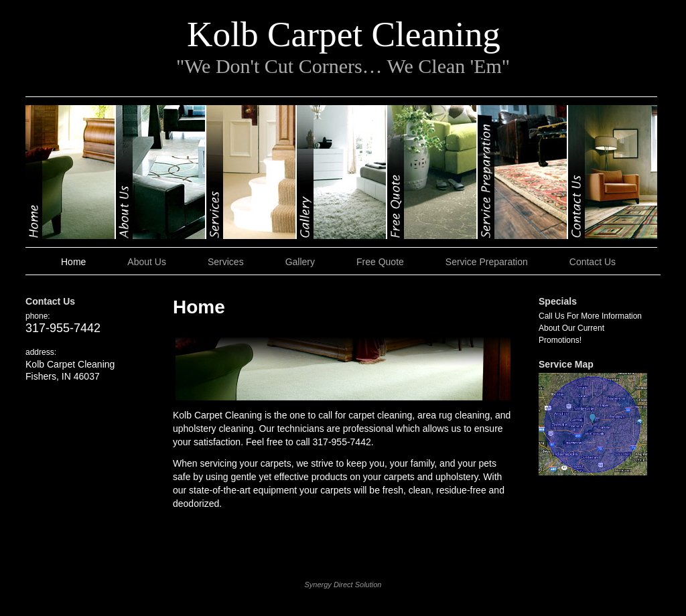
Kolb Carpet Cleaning (344, 34)
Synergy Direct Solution (343, 585)
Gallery (342, 172)
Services (252, 172)
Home (71, 172)
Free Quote (432, 172)
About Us (161, 172)
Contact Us (613, 172)
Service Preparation (523, 172)
